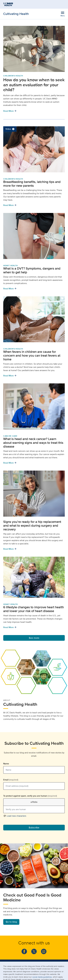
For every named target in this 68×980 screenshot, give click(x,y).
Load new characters (15, 816)
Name (6, 764)
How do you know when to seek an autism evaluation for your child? (34, 85)
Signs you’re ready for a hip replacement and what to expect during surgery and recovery (32, 525)
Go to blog (11, 922)
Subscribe (34, 828)
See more (34, 638)
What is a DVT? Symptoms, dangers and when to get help (32, 270)
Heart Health (10, 265)
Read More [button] (10, 205)
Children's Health (13, 76)
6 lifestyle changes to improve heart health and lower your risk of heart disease (34, 609)
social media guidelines (42, 977)
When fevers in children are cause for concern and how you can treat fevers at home (32, 355)
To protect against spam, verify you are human (30, 796)
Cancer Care (10, 436)
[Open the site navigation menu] (63, 14)
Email (11, 780)
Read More (10, 111)
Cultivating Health (16, 14)
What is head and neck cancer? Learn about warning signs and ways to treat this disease (33, 443)
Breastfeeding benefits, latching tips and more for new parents (32, 184)
